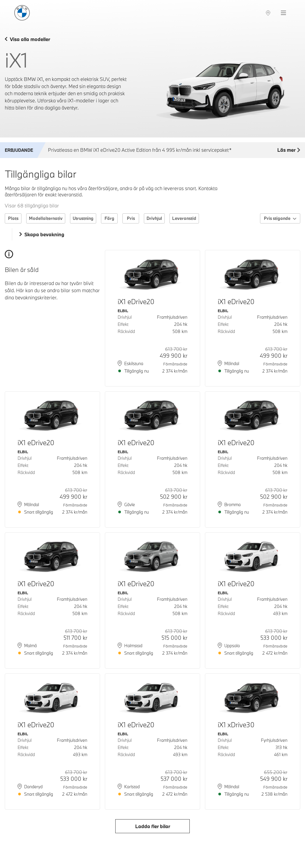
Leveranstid (184, 218)
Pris (131, 218)
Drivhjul (154, 218)
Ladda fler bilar (153, 826)
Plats (13, 218)
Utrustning (83, 218)
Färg (109, 218)
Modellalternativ (46, 218)
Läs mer (289, 150)
